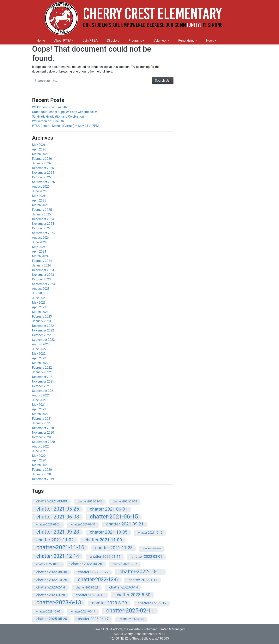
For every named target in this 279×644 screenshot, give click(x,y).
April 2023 (39, 307)
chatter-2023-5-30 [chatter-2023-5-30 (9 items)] (133, 595)
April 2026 (39, 149)
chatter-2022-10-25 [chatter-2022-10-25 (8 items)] (52, 580)
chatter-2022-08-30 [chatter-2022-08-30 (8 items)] (52, 572)
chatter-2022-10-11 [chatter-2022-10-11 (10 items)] (141, 572)
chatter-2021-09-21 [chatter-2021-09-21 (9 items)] (125, 524)
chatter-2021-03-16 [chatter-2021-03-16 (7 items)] (90, 501)
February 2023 (42, 316)
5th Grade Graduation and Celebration (58, 117)
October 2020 (41, 437)
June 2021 (39, 400)
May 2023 (39, 303)
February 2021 (42, 419)
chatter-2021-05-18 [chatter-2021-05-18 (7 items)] (125, 501)
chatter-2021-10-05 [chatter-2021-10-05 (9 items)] (109, 532)
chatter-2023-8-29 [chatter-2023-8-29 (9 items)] (109, 603)
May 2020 (39, 456)
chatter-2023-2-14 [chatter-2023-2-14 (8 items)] (51, 587)
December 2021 (43, 377)
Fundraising (186, 41)
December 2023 (43, 270)
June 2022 (39, 349)
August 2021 (41, 395)
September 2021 (44, 391)
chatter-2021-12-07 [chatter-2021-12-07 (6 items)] (152, 549)
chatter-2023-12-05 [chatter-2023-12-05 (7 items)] (49, 612)
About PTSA (63, 41)
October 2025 (41, 177)
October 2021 (41, 386)
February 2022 (42, 368)
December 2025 (43, 168)
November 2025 (43, 173)
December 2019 (43, 479)
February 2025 (42, 210)
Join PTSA (90, 41)
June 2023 (39, 298)
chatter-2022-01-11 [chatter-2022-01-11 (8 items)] (105, 557)
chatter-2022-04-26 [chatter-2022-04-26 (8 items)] (87, 564)
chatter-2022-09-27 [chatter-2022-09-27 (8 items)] (93, 572)
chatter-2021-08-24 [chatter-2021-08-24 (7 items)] (49, 524)
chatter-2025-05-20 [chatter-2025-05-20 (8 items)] (52, 619)
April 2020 (39, 460)
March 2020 (40, 465)
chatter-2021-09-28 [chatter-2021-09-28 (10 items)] (58, 532)
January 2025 (42, 214)
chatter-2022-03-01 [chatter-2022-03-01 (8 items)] (147, 557)
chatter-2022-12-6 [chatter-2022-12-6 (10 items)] (98, 580)
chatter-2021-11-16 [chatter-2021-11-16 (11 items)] (60, 548)
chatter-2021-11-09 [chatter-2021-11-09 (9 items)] (103, 540)
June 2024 (39, 242)
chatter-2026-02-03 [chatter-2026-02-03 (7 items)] (132, 619)
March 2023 (40, 312)
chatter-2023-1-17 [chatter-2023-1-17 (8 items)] (143, 580)
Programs (135, 41)
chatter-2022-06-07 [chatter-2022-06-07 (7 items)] (125, 564)
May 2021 (39, 405)
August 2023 (41, 289)
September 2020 (44, 442)
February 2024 (42, 261)
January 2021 (42, 423)
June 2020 (39, 451)
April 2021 (39, 409)
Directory (113, 41)
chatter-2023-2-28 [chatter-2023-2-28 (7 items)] (87, 588)
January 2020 (42, 474)
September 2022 (44, 340)
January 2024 (42, 265)
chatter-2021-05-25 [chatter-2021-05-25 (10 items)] (58, 509)
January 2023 (42, 321)
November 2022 (43, 330)
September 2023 (44, 284)
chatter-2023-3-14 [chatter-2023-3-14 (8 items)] (124, 587)
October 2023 (41, 279)
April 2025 (39, 200)
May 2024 (39, 247)
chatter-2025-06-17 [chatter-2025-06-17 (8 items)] (93, 619)
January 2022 (42, 372)
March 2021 (40, 414)
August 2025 (41, 187)
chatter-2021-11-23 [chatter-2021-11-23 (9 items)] (114, 548)
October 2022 (41, 335)
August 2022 (41, 344)
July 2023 (39, 293)
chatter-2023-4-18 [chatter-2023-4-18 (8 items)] (90, 595)
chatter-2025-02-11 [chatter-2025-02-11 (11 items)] (130, 611)
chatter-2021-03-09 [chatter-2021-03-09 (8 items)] (52, 501)
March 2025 (40, 205)
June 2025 (39, 191)
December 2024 (43, 219)
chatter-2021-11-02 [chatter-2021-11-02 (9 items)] (55, 540)
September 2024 (44, 233)
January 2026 (42, 163)
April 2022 (39, 358)
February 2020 (42, 470)
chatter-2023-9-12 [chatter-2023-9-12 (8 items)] (152, 603)
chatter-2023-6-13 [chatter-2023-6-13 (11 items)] (59, 603)
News (210, 41)
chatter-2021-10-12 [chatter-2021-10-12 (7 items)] (150, 533)
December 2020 (43, 428)
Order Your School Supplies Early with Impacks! (65, 112)
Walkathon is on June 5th (49, 107)
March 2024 (40, 256)
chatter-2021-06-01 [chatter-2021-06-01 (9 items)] (109, 509)
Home (41, 41)
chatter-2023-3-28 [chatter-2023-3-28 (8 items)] (51, 595)
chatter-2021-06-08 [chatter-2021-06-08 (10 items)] (58, 517)
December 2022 (43, 326)
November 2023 (43, 275)
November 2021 (43, 381)
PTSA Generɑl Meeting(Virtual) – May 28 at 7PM (65, 126)
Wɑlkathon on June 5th (48, 121)
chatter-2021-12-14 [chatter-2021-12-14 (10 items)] (58, 556)
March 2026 (40, 154)
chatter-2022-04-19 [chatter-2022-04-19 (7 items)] (49, 564)
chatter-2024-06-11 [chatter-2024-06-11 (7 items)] (83, 612)
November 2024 (43, 224)
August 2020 (41, 446)
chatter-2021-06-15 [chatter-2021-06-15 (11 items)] (114, 517)
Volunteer (160, 41)
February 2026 (42, 159)
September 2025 (44, 182)
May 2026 (39, 145)
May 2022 (39, 354)
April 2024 (39, 252)
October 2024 (41, 228)
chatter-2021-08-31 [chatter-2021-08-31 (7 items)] (83, 524)
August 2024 (41, 238)
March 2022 (40, 363)
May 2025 (39, 196)
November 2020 (43, 433)
